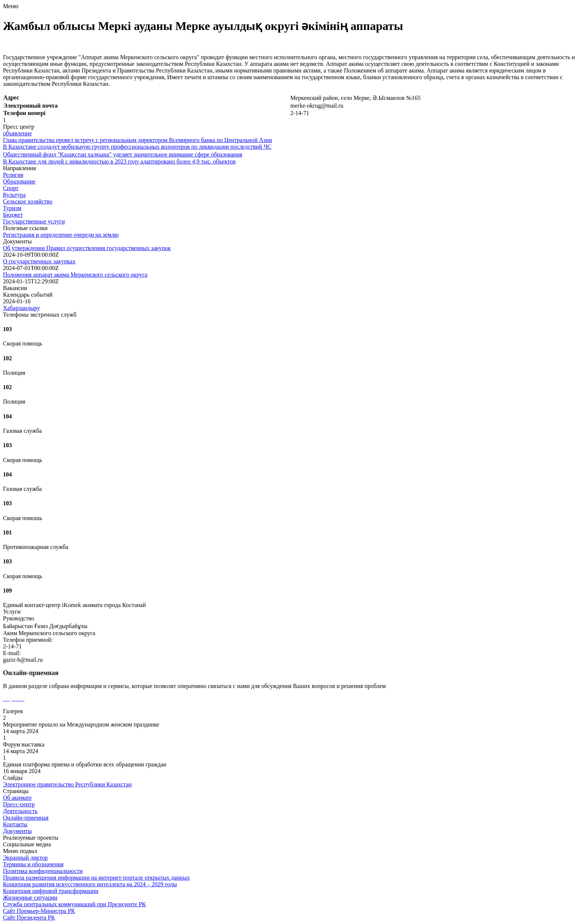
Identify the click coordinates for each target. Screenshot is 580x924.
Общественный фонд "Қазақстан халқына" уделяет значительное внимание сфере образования (123, 154)
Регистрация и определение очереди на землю (61, 235)
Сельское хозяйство (28, 201)
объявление (17, 133)
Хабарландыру (21, 308)
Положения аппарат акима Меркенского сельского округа (75, 275)
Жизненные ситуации (30, 898)
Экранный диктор (25, 858)
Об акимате (17, 798)
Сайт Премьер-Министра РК (39, 911)
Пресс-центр (19, 804)
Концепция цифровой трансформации (51, 891)
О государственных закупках (39, 261)
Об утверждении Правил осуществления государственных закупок (87, 248)
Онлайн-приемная (26, 818)
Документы (17, 831)
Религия (13, 175)
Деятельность (20, 811)
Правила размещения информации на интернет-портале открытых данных (96, 878)
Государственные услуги (34, 221)
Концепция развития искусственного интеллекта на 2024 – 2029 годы (90, 884)
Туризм (12, 208)
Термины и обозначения (33, 864)
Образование (19, 181)
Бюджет (13, 215)
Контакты (15, 824)
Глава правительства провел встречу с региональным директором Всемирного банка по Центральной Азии (137, 140)
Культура (14, 195)
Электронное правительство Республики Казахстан (67, 784)
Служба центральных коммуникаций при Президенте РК (74, 904)
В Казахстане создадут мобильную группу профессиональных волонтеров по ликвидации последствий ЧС (137, 147)
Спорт (11, 188)
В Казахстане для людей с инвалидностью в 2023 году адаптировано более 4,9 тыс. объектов (119, 161)
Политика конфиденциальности (43, 871)
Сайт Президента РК (29, 918)
